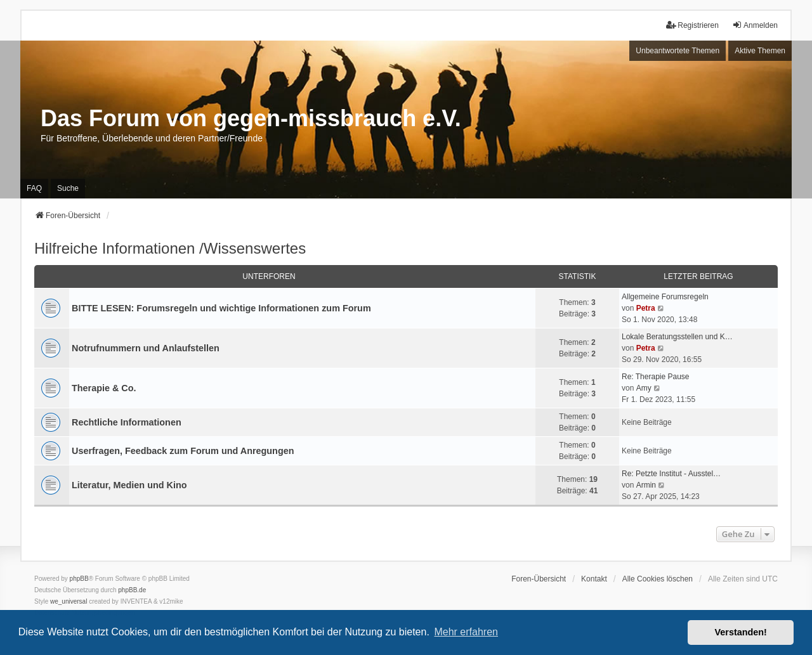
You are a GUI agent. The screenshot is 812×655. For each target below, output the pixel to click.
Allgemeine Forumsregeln (665, 297)
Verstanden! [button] (741, 632)
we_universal (69, 601)
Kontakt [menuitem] (594, 579)
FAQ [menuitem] (34, 188)
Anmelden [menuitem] (755, 25)
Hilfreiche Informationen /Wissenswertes (170, 248)
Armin (646, 485)
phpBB (79, 579)
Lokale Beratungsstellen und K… (677, 337)
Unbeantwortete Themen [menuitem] (678, 51)
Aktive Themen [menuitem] (760, 51)
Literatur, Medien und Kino (129, 485)
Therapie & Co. (104, 388)
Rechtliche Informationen (127, 422)
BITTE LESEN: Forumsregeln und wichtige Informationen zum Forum (221, 308)
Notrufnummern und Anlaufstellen (146, 348)
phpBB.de (132, 590)
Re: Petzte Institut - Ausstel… (671, 474)
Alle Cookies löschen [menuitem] (658, 579)
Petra (646, 308)
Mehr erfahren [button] (466, 632)
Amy (644, 388)
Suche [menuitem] (68, 188)
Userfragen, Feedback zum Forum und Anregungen (183, 451)
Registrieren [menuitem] (692, 25)
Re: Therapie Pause (656, 377)
